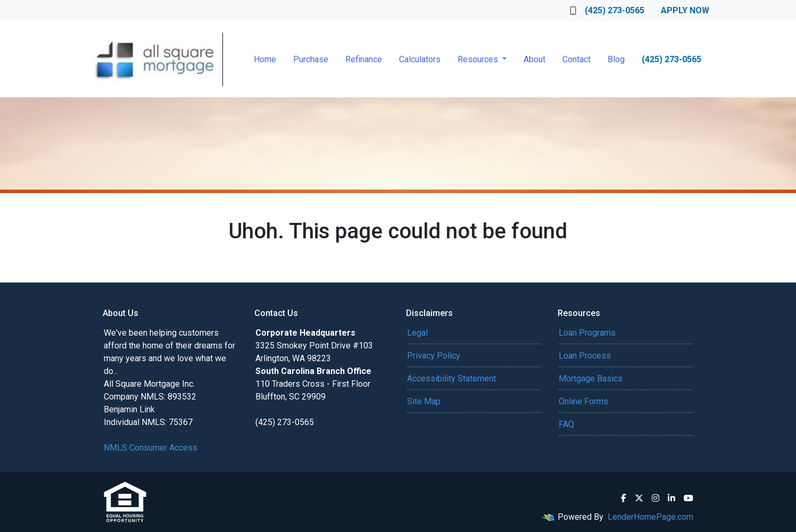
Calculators (420, 59)
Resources (479, 59)
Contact (577, 59)
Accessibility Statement (451, 379)
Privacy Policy (434, 356)
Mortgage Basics (591, 379)
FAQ (566, 424)
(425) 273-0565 (607, 10)
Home (265, 59)
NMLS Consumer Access (151, 448)
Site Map (424, 401)
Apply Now (685, 10)
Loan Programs (587, 333)
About (534, 59)
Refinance (364, 59)
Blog (616, 59)
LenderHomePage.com (650, 517)
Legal (417, 333)
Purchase (311, 59)
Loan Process (585, 356)
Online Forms (583, 401)
